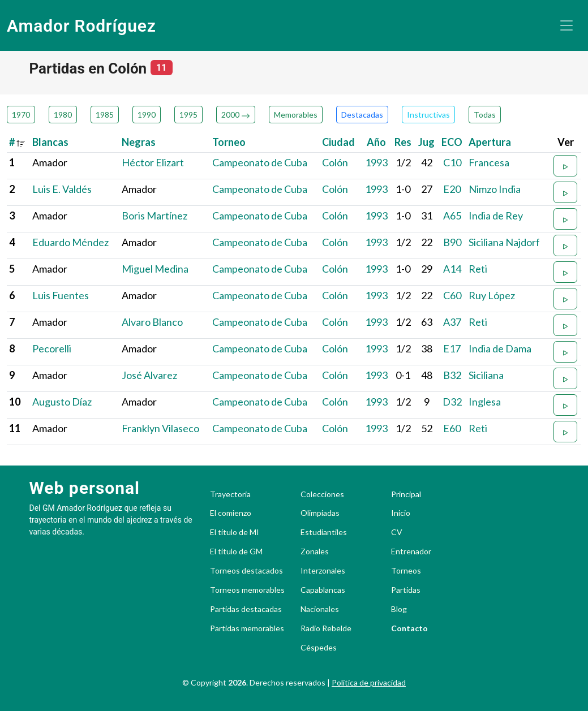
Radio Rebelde (326, 628)
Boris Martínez (154, 216)
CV (397, 532)
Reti (478, 269)
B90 (452, 242)
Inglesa (485, 402)
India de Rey (496, 216)
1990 (147, 115)
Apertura (490, 142)
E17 (452, 348)
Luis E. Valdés (62, 189)
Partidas (406, 590)
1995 (188, 115)
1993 (376, 162)
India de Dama (500, 348)
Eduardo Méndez (70, 242)
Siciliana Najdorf (504, 242)
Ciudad (338, 142)
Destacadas (362, 115)
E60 (452, 428)
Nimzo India (495, 189)
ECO (452, 142)
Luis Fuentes (61, 295)
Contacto (409, 628)
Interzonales (323, 571)
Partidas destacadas (246, 609)
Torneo (229, 142)
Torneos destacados (246, 571)
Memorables (296, 115)
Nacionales (320, 609)
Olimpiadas (320, 513)
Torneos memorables (247, 590)
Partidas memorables (247, 628)
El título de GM (236, 551)
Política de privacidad (369, 682)
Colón (335, 162)
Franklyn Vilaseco (160, 428)
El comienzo (231, 513)
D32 (452, 402)
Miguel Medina (155, 269)
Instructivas (428, 115)
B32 (452, 375)
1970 (21, 115)
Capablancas (323, 590)
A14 (452, 269)
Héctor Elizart (153, 162)
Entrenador (411, 551)
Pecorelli (52, 348)
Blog (399, 609)
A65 (452, 216)
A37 (452, 322)
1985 (105, 115)
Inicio (401, 513)
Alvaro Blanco (152, 322)
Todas (485, 115)
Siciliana (486, 375)
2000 (236, 115)
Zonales (315, 551)
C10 (452, 162)
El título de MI (235, 532)
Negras (139, 142)
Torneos (406, 571)
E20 (452, 189)
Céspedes (319, 648)
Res (403, 142)
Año (376, 142)
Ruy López (492, 295)
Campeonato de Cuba (260, 162)
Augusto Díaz (62, 402)
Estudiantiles (324, 532)
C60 (452, 295)
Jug (426, 142)
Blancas (50, 142)
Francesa (489, 162)
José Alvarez (149, 375)
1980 (63, 115)
